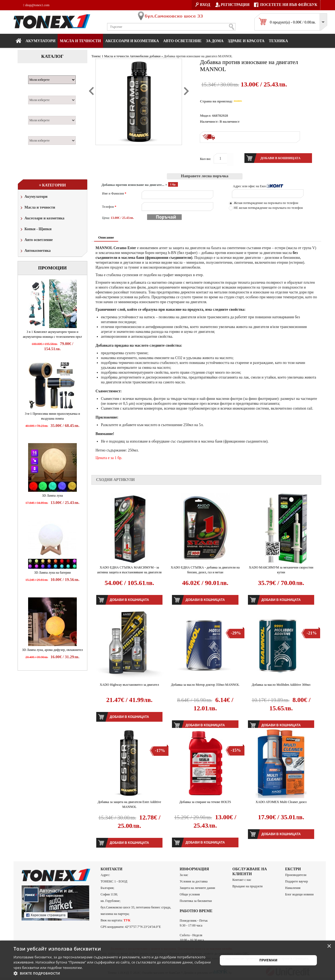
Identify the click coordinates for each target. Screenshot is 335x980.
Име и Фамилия (114, 193)
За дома (215, 41)
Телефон (109, 207)
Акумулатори (41, 41)
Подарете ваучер (297, 881)
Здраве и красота (246, 41)
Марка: (36, 72)
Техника (278, 41)
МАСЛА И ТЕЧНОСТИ (80, 41)
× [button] (329, 946)
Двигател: (39, 113)
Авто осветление (183, 41)
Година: (37, 133)
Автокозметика (35, 251)
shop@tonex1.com (36, 5)
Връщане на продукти (248, 886)
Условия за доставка (194, 881)
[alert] (167, 960)
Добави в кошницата (129, 600)
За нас (184, 875)
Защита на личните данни (198, 888)
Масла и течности (37, 208)
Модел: (36, 93)
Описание (106, 237)
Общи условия (190, 894)
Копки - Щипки (36, 230)
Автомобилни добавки (145, 56)
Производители (296, 875)
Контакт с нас (242, 880)
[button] (113, 973)
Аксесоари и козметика (132, 41)
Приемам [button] (268, 960)
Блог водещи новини (299, 894)
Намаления (293, 888)
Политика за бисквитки (196, 901)
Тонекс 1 (97, 56)
